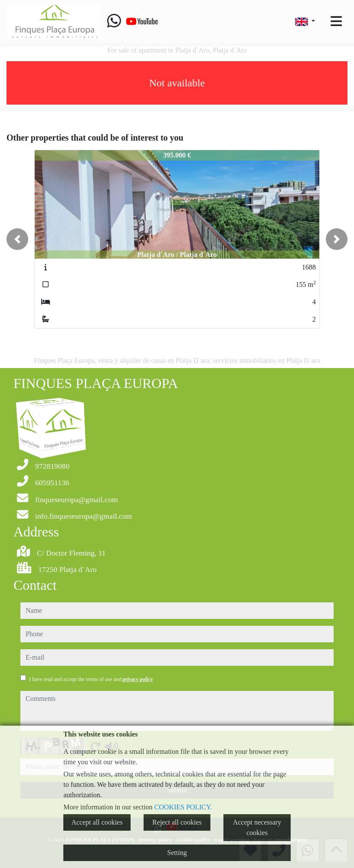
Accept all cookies (97, 822)
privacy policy (138, 679)
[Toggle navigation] (336, 21)
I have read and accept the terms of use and (91, 679)
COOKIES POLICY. (183, 807)
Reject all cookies (177, 822)
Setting (177, 853)
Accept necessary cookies (257, 827)
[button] (17, 239)
